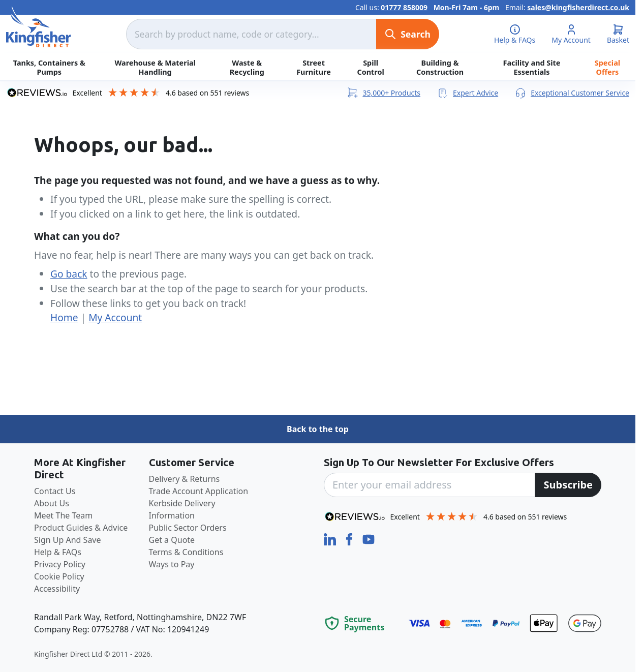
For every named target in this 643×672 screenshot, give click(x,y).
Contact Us (55, 491)
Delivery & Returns (185, 479)
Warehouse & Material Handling (155, 67)
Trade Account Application (199, 491)
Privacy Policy (60, 564)
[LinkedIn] (331, 538)
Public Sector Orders (188, 528)
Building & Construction (440, 67)
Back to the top (318, 429)
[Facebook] (350, 538)
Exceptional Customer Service (572, 93)
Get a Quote (172, 540)
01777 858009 (404, 7)
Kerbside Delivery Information (182, 509)
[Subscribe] (568, 485)
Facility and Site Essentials (531, 67)
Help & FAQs (58, 552)
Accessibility (57, 589)
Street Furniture (314, 67)
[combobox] (251, 34)
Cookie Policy (59, 576)
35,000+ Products (383, 93)
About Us (52, 503)
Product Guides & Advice (81, 528)
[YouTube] (369, 538)
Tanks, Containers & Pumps (49, 67)
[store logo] (39, 27)
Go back (69, 274)
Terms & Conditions (186, 552)
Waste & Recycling (247, 67)
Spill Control (371, 67)
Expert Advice (467, 93)
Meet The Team (63, 515)
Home (64, 317)
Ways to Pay (172, 564)
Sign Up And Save (68, 540)
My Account (115, 317)
